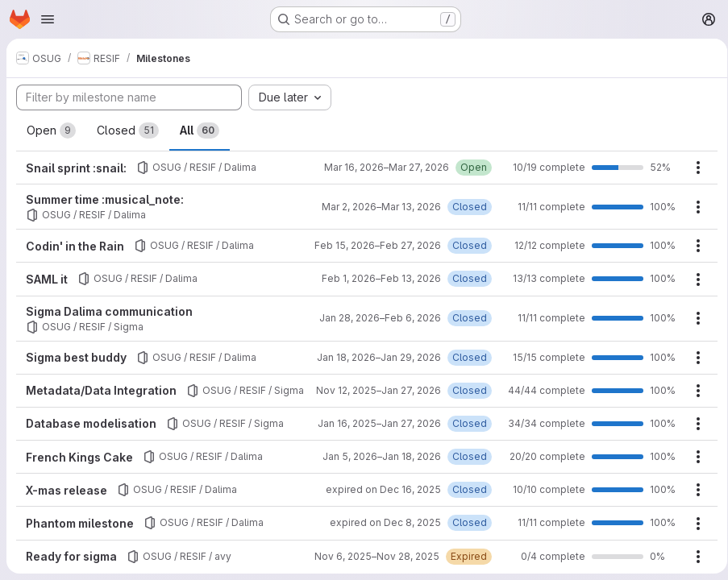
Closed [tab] (128, 130)
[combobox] (290, 97)
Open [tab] (51, 130)
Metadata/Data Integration (101, 389)
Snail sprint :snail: (76, 168)
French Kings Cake (79, 468)
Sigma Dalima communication (109, 311)
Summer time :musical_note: (105, 199)
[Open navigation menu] (48, 19)
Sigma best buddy (76, 357)
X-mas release (67, 502)
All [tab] (200, 130)
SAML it (47, 279)
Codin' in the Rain (75, 246)
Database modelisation (91, 435)
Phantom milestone (80, 535)
